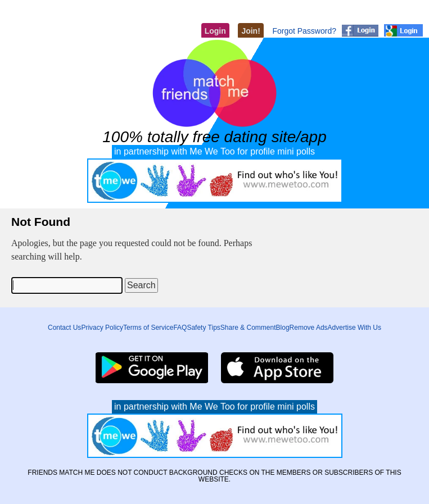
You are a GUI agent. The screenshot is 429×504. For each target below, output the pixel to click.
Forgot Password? (304, 31)
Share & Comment (248, 328)
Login (215, 31)
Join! (250, 31)
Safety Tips (203, 328)
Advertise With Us (355, 328)
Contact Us (64, 328)
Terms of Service (148, 328)
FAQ (180, 328)
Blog (283, 328)
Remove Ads (309, 328)
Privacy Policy (102, 328)
